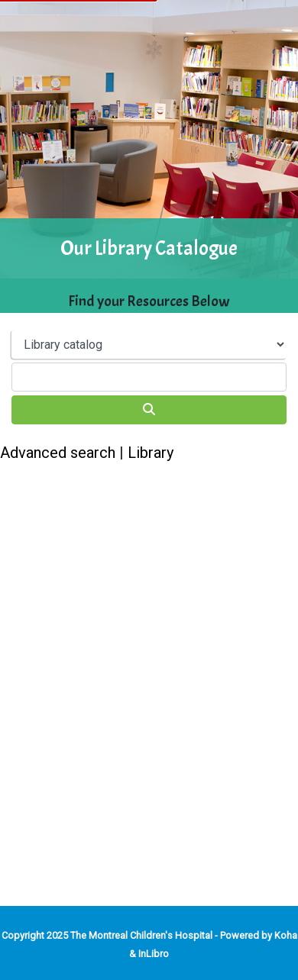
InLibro (154, 954)
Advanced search (58, 453)
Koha (286, 935)
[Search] (149, 410)
